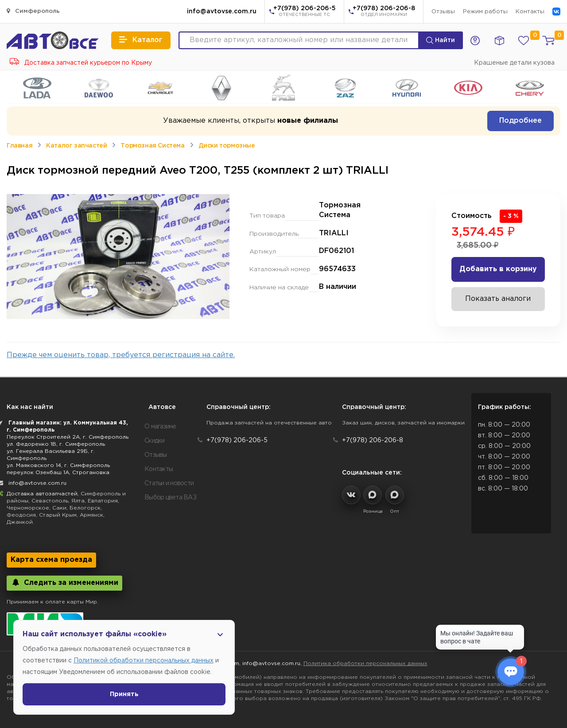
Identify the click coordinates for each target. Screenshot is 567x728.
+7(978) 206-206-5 (305, 12)
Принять (124, 694)
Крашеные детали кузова (514, 63)
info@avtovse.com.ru (222, 12)
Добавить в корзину (498, 269)
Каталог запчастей (76, 146)
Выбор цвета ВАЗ (170, 498)
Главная (19, 146)
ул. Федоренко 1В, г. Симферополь (56, 444)
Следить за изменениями (64, 582)
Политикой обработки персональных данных (144, 661)
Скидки (155, 441)
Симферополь (33, 11)
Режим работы (485, 12)
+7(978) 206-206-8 (384, 12)
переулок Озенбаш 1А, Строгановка (58, 473)
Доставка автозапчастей (42, 494)
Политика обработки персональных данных (365, 664)
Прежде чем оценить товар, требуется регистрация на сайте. (121, 355)
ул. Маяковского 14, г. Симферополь (58, 465)
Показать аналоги (498, 299)
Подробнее (520, 121)
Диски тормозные (227, 146)
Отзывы (443, 12)
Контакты (530, 12)
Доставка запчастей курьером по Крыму (81, 63)
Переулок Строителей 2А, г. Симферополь (68, 437)
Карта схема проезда (51, 560)
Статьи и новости (169, 483)
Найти (441, 40)
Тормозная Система (152, 146)
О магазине (160, 427)
